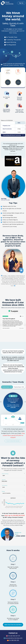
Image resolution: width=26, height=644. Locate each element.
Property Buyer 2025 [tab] (7, 387)
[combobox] (13, 475)
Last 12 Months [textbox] (6, 493)
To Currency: (5, 485)
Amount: (4, 480)
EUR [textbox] (4, 487)
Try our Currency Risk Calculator (13, 441)
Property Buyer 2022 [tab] (19, 387)
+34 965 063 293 (14, 640)
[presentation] (1, 325)
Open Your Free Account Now (13, 625)
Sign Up (21, 3)
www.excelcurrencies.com (14, 638)
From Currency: (5, 474)
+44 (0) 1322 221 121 (14, 636)
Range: (3, 491)
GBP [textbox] (4, 476)
